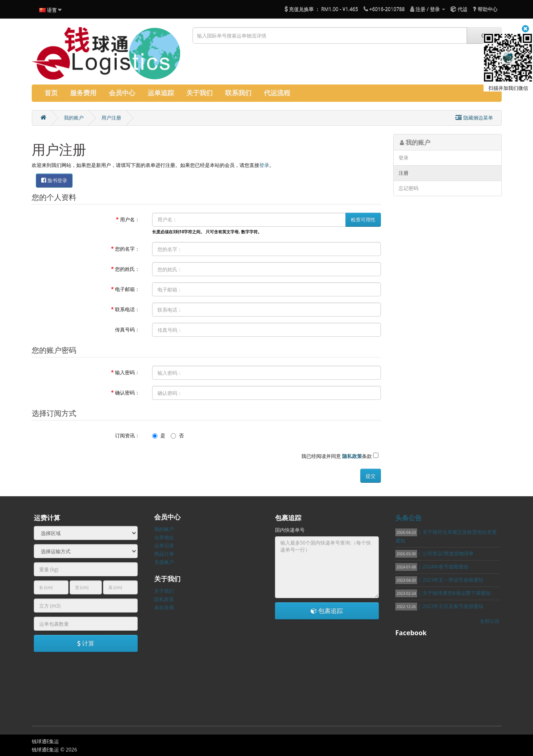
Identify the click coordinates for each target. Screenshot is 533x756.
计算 (86, 643)
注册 (404, 173)
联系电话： (127, 309)
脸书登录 (54, 180)
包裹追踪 (327, 610)
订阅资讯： (127, 436)
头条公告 (409, 518)
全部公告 (490, 621)
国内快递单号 (290, 530)
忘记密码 (409, 188)
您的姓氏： (127, 269)
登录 (264, 165)
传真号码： (127, 330)
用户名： (130, 220)
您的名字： (127, 249)
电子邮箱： (127, 289)
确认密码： (127, 393)
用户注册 (111, 118)
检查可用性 (363, 220)
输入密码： (127, 372)
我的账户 (74, 118)
